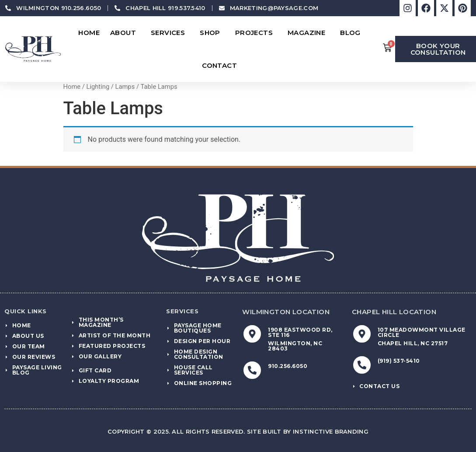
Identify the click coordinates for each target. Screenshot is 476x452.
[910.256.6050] (252, 370)
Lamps (125, 87)
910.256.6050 (288, 366)
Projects (256, 33)
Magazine (309, 33)
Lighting (98, 87)
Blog (353, 33)
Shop (212, 33)
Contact (222, 66)
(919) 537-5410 (399, 361)
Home (89, 33)
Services (170, 33)
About (125, 33)
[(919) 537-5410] (362, 365)
